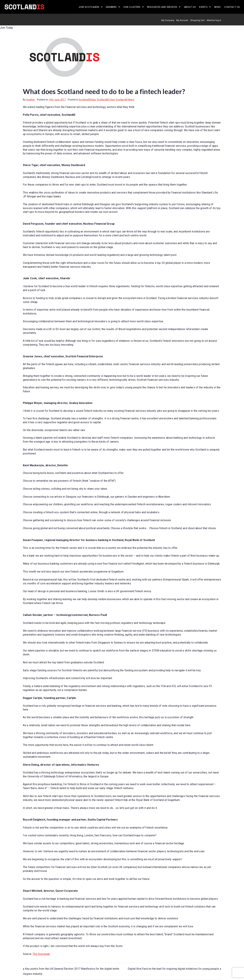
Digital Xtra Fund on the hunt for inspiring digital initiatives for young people (173, 969)
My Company (168, 20)
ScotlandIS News (125, 100)
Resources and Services (164, 7)
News (217, 7)
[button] (91, 7)
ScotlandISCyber (106, 100)
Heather (30, 100)
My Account (182, 20)
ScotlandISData (87, 100)
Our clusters (134, 7)
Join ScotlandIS (91, 7)
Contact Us (232, 7)
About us (190, 7)
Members (113, 7)
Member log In (214, 20)
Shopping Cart (197, 20)
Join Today (7, 28)
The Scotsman (41, 954)
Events (205, 7)
